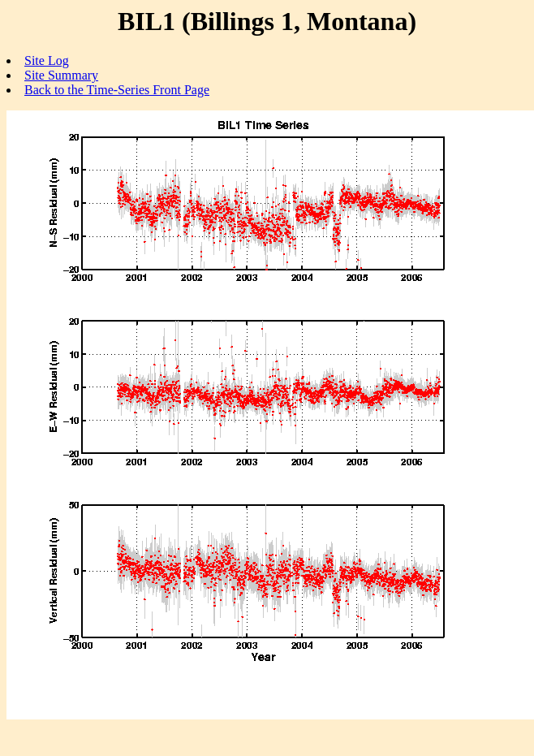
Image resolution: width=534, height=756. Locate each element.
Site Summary (61, 75)
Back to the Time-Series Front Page (117, 90)
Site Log (47, 60)
